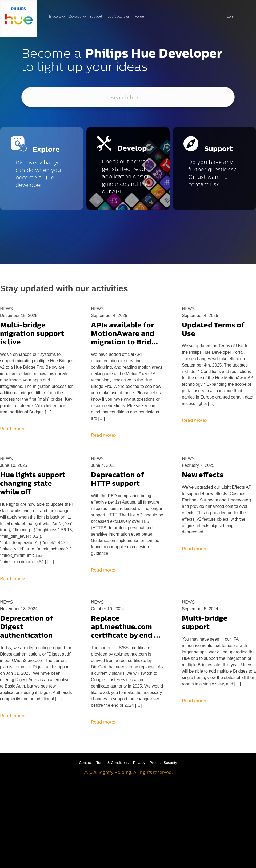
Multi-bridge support (205, 623)
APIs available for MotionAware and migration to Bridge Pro (125, 335)
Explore (55, 17)
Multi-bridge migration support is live (32, 334)
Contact (85, 763)
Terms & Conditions (112, 763)
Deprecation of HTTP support (117, 480)
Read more (12, 429)
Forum (140, 17)
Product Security (163, 763)
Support (96, 17)
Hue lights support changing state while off (33, 484)
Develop (75, 17)
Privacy (139, 763)
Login (231, 17)
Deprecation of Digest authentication (26, 627)
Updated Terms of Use (213, 330)
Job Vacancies (119, 17)
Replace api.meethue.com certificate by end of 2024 (126, 628)
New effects (203, 475)
